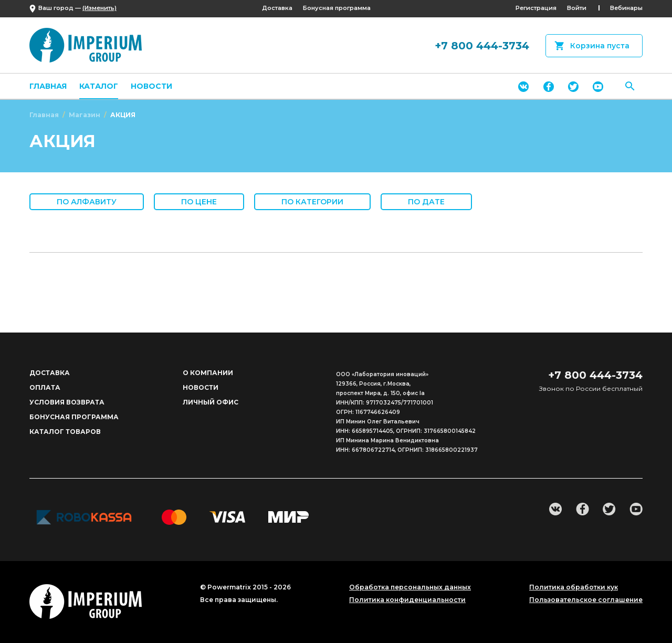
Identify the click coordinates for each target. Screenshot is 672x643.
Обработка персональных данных (410, 587)
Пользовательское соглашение (586, 600)
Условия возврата (67, 402)
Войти (577, 8)
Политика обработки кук (574, 587)
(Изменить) (99, 8)
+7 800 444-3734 (482, 46)
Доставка (277, 8)
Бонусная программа (337, 8)
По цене (199, 202)
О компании (208, 373)
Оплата (45, 387)
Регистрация (536, 8)
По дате (426, 202)
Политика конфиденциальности (407, 600)
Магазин (85, 115)
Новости (151, 86)
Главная (48, 86)
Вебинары (626, 8)
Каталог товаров (65, 432)
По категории (312, 202)
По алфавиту (87, 202)
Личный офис (211, 402)
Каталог (99, 86)
